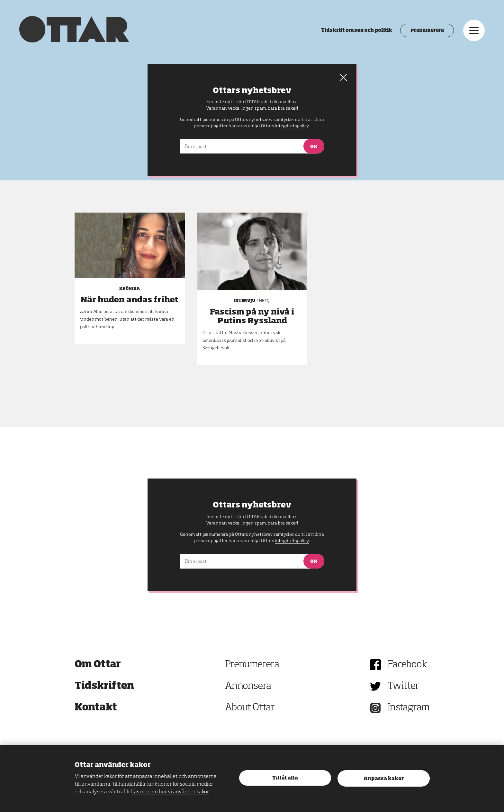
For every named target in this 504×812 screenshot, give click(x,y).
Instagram (409, 708)
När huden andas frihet (130, 300)
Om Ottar (98, 665)
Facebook (407, 665)
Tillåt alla (285, 778)
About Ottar (250, 708)
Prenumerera (427, 31)
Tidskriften (104, 686)
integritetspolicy (292, 541)
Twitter (403, 686)
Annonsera (248, 686)
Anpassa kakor (384, 779)
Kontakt (96, 708)
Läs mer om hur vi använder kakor (170, 792)
